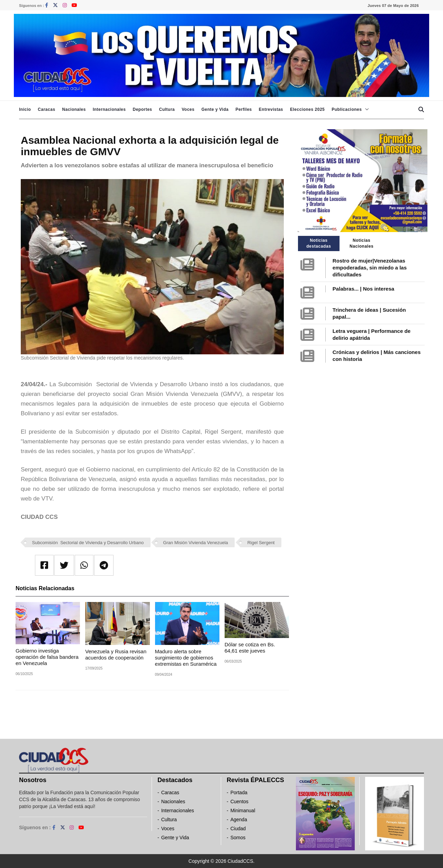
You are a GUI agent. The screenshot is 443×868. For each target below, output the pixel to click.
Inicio (25, 109)
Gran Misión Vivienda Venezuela (196, 543)
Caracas (46, 109)
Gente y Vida (215, 109)
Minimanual (243, 811)
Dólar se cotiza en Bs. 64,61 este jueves (250, 648)
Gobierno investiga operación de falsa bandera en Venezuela (47, 657)
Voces (188, 109)
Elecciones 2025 (307, 109)
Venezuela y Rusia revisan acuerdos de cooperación (116, 654)
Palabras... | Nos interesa (363, 289)
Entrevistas (271, 109)
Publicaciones (347, 109)
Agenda (239, 820)
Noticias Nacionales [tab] (361, 243)
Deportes (142, 109)
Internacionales (109, 109)
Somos (238, 838)
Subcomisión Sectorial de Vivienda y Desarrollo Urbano (88, 543)
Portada (239, 792)
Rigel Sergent (261, 543)
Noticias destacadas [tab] (319, 243)
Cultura (167, 109)
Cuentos (239, 801)
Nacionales (74, 109)
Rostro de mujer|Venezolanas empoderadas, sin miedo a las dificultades (370, 268)
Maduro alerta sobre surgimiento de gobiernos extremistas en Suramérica (186, 658)
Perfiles (243, 109)
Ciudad (238, 829)
